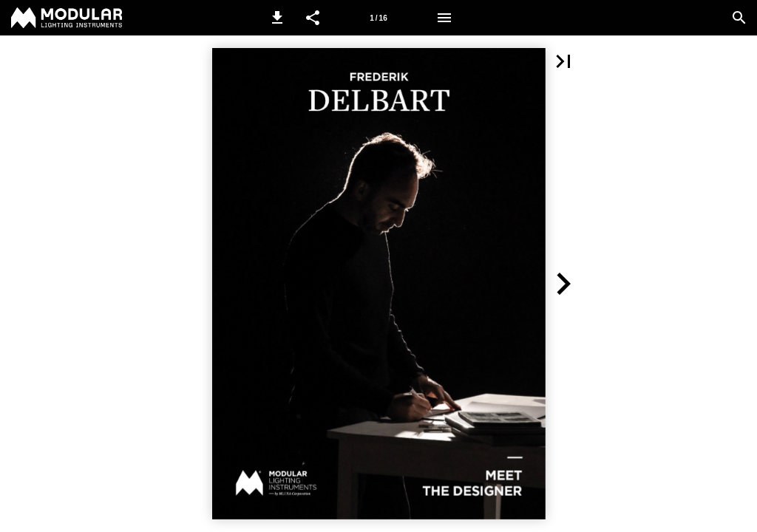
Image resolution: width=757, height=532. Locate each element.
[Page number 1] (378, 18)
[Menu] (444, 18)
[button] (277, 18)
